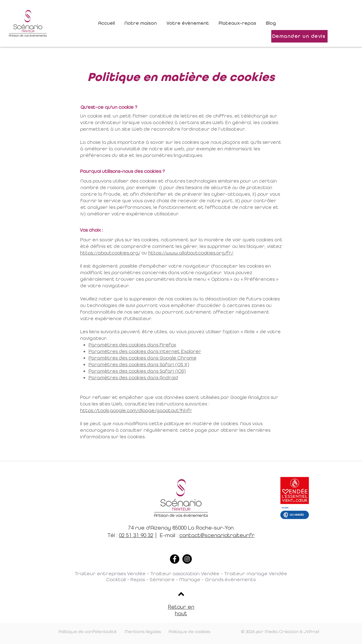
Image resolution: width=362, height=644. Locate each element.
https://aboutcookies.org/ (110, 253)
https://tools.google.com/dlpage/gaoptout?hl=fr (136, 410)
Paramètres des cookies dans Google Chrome (143, 358)
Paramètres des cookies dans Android (133, 378)
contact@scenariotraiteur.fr (217, 535)
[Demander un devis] (299, 36)
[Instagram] (187, 559)
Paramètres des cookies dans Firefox (132, 345)
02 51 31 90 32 (136, 535)
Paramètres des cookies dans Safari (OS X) (139, 365)
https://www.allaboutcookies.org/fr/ (191, 253)
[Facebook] (175, 559)
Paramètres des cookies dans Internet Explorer (145, 351)
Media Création (282, 632)
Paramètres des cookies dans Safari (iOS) (137, 371)
